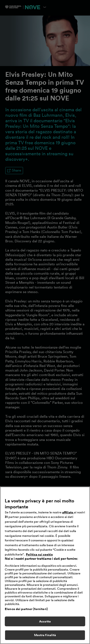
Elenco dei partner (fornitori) (26, 610)
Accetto (45, 622)
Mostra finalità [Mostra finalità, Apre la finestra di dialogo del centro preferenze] (45, 636)
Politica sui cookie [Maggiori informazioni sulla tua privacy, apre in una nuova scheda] (39, 555)
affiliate (68, 513)
